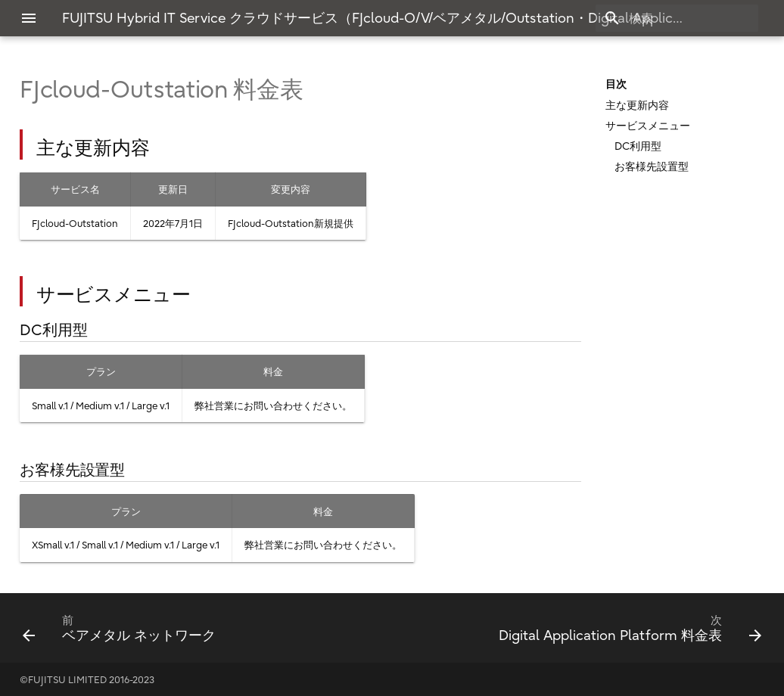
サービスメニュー (648, 126)
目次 (616, 84)
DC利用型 (638, 146)
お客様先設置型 (652, 166)
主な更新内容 (637, 105)
